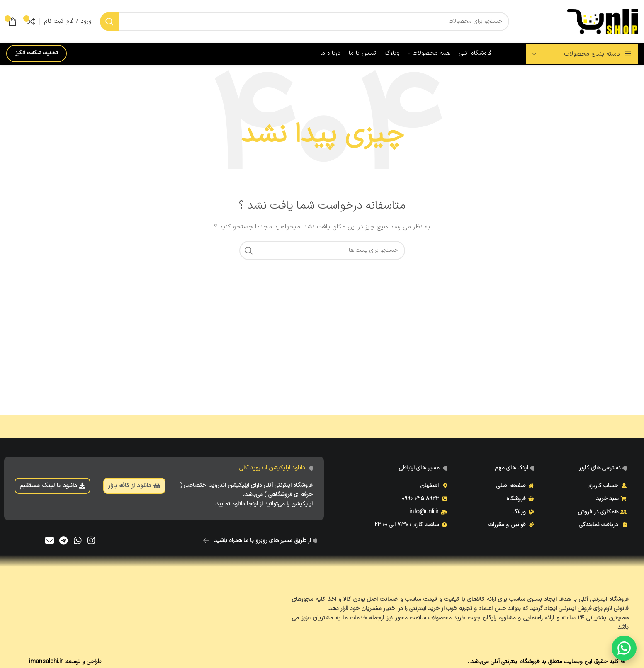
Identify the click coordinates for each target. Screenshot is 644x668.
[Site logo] (603, 21)
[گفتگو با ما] (624, 648)
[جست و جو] (305, 22)
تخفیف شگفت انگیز (36, 53)
